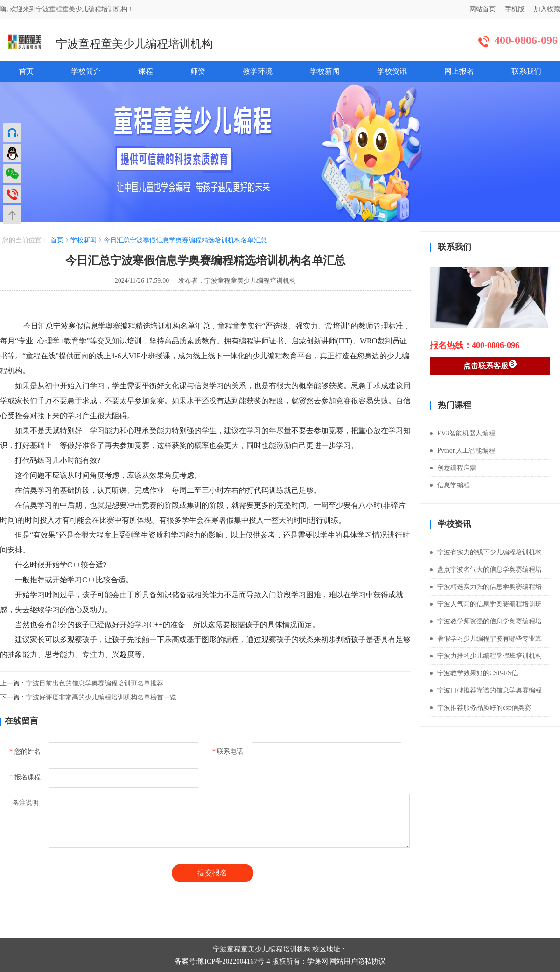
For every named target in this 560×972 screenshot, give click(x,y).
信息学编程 (450, 485)
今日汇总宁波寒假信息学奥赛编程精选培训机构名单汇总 (185, 240)
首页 (26, 71)
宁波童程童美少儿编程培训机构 (134, 44)
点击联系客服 (490, 364)
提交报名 (212, 873)
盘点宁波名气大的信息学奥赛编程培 (486, 570)
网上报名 (459, 71)
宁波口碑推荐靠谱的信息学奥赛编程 (486, 690)
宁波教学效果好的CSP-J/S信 (474, 673)
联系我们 (526, 71)
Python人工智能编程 (462, 451)
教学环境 (258, 71)
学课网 (318, 961)
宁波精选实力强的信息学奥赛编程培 (486, 587)
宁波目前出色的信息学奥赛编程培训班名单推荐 (95, 683)
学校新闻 (325, 71)
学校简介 (86, 71)
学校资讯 (392, 71)
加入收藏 (547, 9)
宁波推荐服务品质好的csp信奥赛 (480, 708)
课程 (146, 71)
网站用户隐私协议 (357, 961)
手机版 (515, 9)
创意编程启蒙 (453, 468)
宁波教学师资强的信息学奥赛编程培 (486, 621)
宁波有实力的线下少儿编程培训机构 (486, 552)
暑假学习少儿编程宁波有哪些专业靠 (486, 639)
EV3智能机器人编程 (462, 433)
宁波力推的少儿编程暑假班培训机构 (486, 656)
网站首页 (483, 9)
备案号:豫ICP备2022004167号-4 (222, 961)
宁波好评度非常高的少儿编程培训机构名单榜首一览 (101, 697)
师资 (198, 71)
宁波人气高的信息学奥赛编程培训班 (486, 604)
